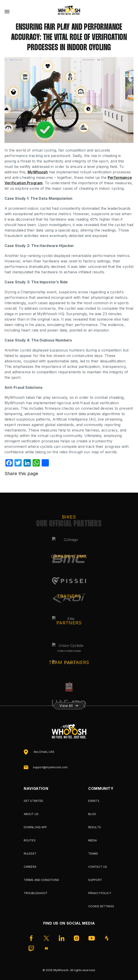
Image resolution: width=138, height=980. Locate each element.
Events (94, 801)
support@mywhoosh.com (50, 767)
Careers (30, 867)
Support (95, 880)
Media (93, 840)
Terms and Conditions (41, 880)
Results (95, 827)
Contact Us (98, 867)
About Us (31, 814)
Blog (92, 814)
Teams (93, 854)
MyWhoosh (38, 172)
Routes (30, 840)
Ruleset (30, 854)
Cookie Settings (101, 906)
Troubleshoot (36, 893)
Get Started (33, 801)
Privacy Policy (100, 893)
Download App (35, 827)
